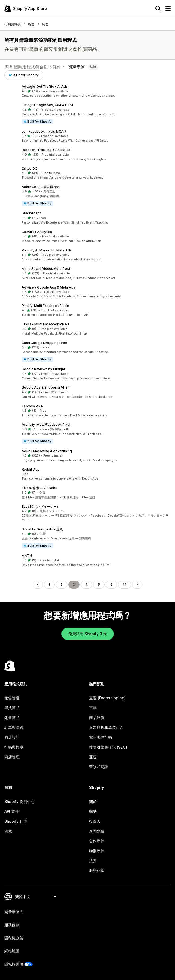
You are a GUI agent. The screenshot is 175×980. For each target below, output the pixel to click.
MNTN (27, 555)
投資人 (95, 821)
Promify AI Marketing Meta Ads (47, 250)
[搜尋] (158, 9)
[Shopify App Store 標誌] (26, 9)
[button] (87, 91)
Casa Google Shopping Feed (44, 343)
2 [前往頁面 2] (61, 584)
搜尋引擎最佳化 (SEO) (108, 747)
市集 (93, 708)
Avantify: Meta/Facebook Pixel (46, 425)
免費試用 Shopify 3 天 (88, 634)
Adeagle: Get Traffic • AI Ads (45, 86)
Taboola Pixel (33, 406)
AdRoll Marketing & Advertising (47, 451)
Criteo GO (30, 168)
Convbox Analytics (37, 232)
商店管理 (12, 757)
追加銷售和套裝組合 (106, 727)
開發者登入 (14, 912)
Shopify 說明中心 (20, 802)
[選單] (168, 9)
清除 (93, 67)
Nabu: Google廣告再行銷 (41, 187)
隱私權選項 (14, 964)
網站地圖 (12, 951)
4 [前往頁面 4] (86, 584)
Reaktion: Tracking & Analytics (46, 150)
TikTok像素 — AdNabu (39, 488)
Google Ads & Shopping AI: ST (46, 387)
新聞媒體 (97, 831)
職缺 (93, 811)
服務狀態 (97, 870)
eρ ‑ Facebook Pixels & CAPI (44, 131)
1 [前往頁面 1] (49, 584)
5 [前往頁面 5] (99, 584)
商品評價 (97, 718)
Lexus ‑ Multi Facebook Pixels (46, 324)
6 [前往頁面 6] (111, 584)
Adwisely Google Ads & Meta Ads (48, 287)
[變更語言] (36, 897)
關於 (93, 802)
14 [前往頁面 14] (125, 584)
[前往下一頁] (137, 585)
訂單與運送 (14, 727)
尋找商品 (12, 708)
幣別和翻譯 (99, 767)
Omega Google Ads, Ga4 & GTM (47, 105)
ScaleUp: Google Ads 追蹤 (42, 529)
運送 (93, 757)
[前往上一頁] (38, 585)
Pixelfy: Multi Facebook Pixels (45, 306)
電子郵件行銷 (101, 737)
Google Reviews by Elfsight (43, 369)
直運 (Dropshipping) (107, 698)
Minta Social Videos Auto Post (46, 269)
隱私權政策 (14, 938)
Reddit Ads (31, 469)
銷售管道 (12, 698)
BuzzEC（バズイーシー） (41, 507)
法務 (93, 861)
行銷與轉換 (14, 747)
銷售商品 (12, 718)
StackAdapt (31, 213)
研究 (8, 831)
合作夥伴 (97, 841)
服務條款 (12, 925)
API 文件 (12, 811)
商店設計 (12, 737)
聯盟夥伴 (97, 851)
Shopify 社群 (16, 821)
